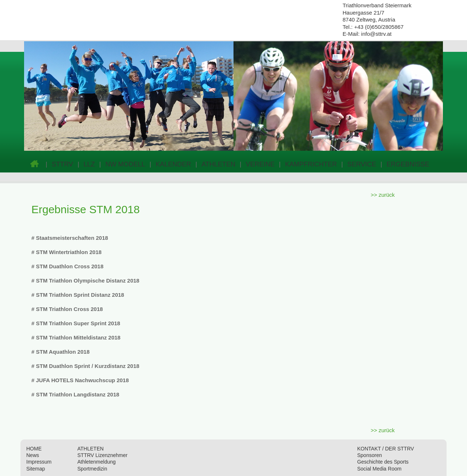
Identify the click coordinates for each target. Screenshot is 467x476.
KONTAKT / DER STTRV (386, 449)
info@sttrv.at (376, 34)
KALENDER (173, 164)
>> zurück (383, 195)
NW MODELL (125, 164)
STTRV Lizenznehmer (102, 455)
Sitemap (36, 469)
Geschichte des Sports (383, 462)
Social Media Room (379, 469)
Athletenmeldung (97, 462)
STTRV (63, 164)
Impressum (39, 462)
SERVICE (362, 164)
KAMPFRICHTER (311, 164)
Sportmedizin (92, 469)
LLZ (89, 164)
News (33, 455)
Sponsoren (370, 455)
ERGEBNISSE (408, 164)
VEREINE (260, 164)
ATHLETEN (218, 164)
